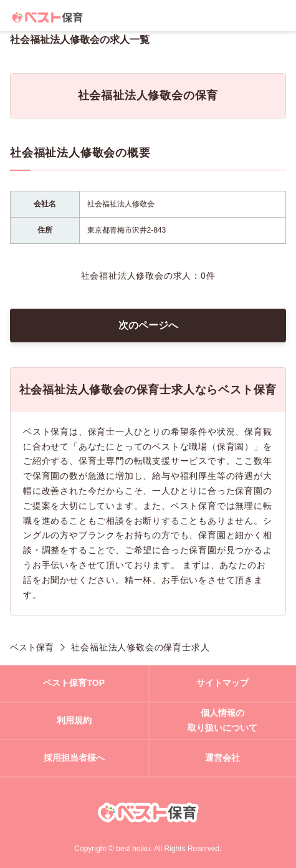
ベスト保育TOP (74, 683)
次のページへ (148, 325)
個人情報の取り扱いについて (222, 720)
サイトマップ (222, 683)
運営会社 (222, 758)
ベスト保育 (32, 647)
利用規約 (74, 720)
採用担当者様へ (74, 758)
